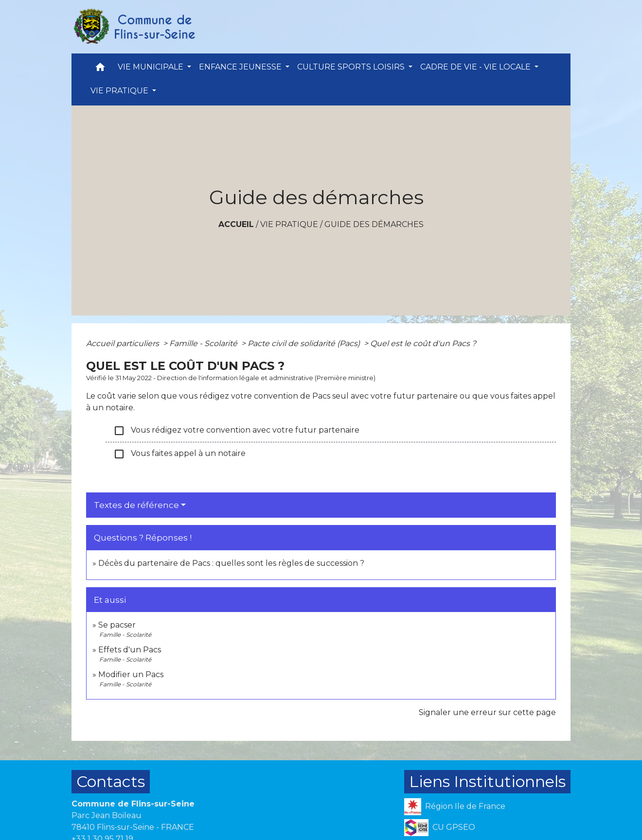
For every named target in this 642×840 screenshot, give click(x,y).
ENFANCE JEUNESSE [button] (241, 67)
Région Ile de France (455, 807)
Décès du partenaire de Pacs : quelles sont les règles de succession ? (231, 563)
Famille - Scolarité (204, 343)
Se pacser (117, 625)
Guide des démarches (374, 224)
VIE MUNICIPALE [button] (152, 67)
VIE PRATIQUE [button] (120, 91)
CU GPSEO (440, 828)
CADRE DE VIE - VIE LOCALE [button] (476, 67)
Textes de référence (136, 505)
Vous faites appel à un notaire (179, 454)
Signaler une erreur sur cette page (487, 712)
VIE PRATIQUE (289, 224)
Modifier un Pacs (131, 674)
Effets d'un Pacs (130, 650)
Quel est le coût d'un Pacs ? (423, 343)
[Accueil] (134, 27)
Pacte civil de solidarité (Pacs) (305, 343)
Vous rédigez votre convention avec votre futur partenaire (236, 431)
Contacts (111, 781)
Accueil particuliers (124, 343)
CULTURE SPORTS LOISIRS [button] (352, 67)
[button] (100, 69)
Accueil (236, 224)
